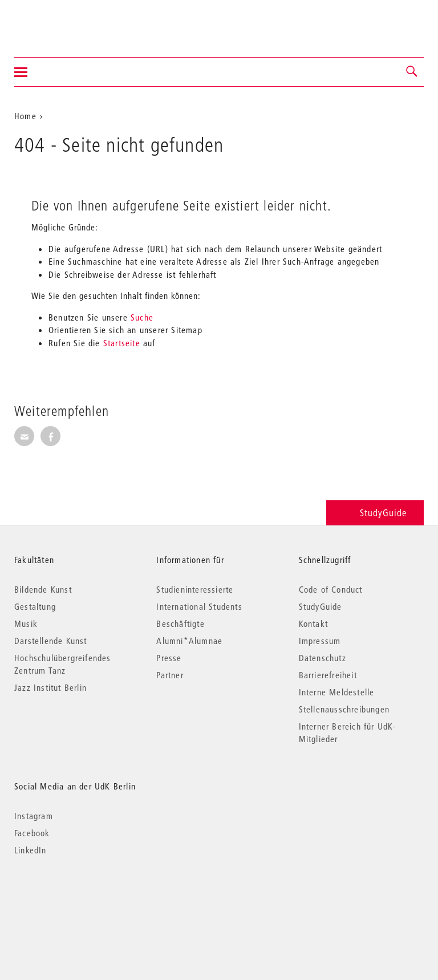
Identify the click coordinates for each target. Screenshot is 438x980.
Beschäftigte (180, 623)
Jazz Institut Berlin (50, 687)
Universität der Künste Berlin (59, 21)
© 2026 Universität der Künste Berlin (74, 898)
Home (25, 116)
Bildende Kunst (43, 589)
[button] (412, 72)
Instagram (34, 816)
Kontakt (313, 623)
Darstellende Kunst (51, 641)
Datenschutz (323, 658)
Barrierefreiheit (328, 675)
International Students (199, 606)
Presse (169, 658)
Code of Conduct (331, 589)
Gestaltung (35, 606)
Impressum (320, 641)
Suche (142, 317)
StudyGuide (375, 513)
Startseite (122, 343)
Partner (170, 675)
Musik (26, 623)
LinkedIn (31, 850)
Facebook (32, 833)
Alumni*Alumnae (189, 641)
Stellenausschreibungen (344, 709)
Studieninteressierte (195, 589)
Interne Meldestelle (337, 692)
